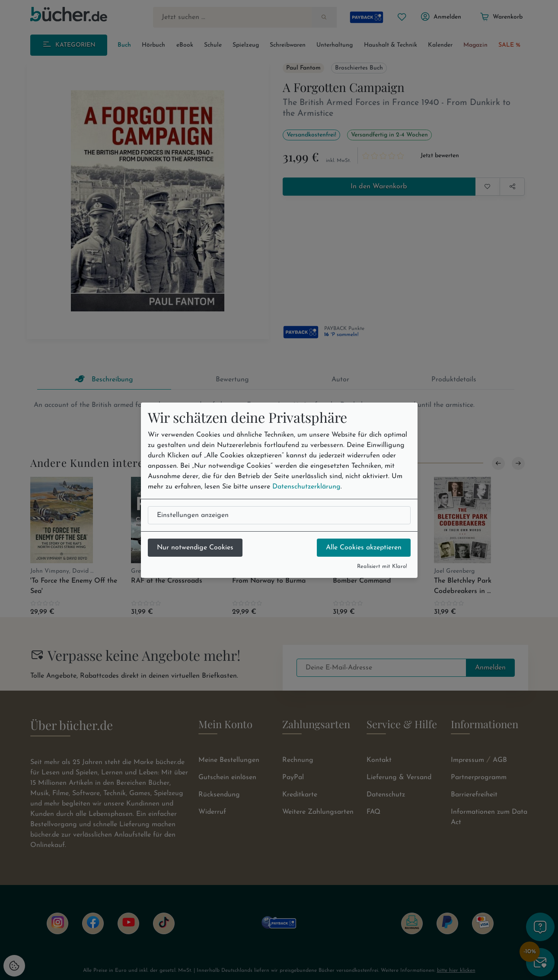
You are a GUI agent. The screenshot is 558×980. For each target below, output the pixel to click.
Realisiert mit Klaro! (382, 566)
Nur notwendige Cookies (195, 548)
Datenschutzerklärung (306, 487)
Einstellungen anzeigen (193, 515)
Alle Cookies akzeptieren (364, 548)
